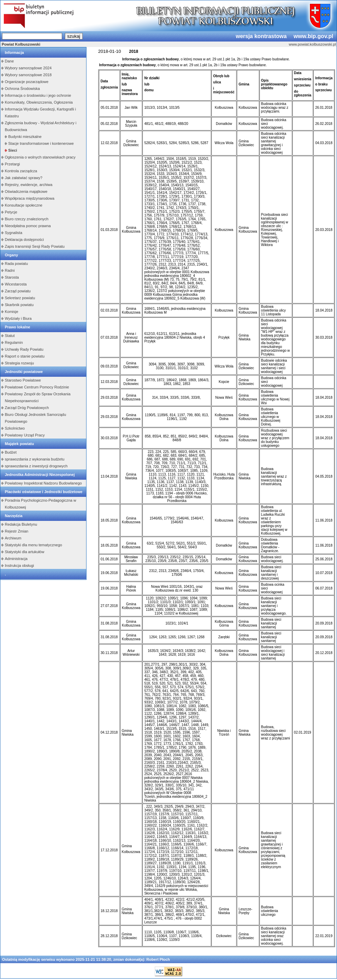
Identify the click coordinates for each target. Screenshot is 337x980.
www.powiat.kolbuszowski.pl (312, 44)
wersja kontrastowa (261, 36)
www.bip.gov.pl (313, 36)
